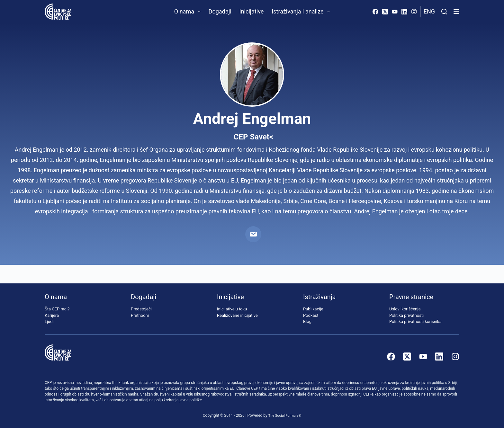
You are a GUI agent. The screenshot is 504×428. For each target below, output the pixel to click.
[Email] (253, 234)
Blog (307, 322)
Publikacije (313, 309)
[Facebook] (375, 12)
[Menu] (456, 12)
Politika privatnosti (406, 315)
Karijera (52, 315)
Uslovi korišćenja (405, 309)
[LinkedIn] (404, 12)
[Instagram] (414, 12)
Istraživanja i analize (302, 12)
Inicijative (252, 11)
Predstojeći (141, 309)
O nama (189, 12)
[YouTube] (395, 12)
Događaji (220, 11)
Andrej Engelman (252, 119)
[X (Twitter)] (385, 12)
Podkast (311, 315)
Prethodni (140, 315)
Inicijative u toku (232, 309)
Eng (429, 11)
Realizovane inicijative (237, 315)
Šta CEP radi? (57, 309)
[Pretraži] (444, 12)
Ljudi (49, 322)
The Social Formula (283, 415)
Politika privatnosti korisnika (415, 322)
